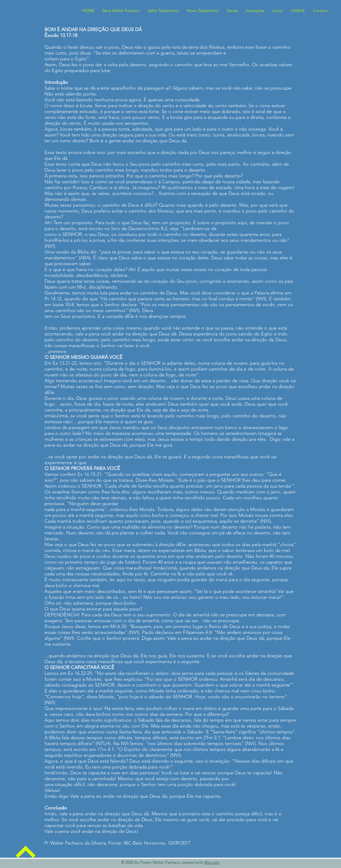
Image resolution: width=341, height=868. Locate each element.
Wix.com (212, 862)
